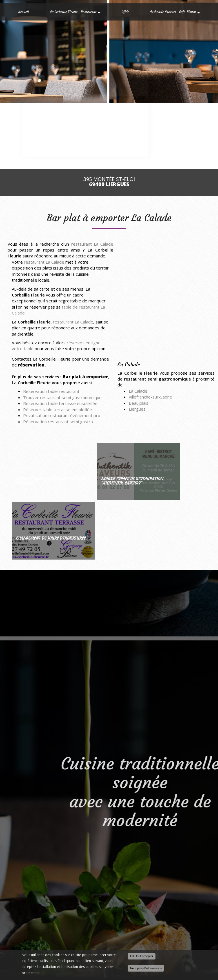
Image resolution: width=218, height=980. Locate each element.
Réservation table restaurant (51, 391)
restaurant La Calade (92, 244)
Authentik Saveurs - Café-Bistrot (175, 12)
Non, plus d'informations (146, 968)
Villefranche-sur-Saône (150, 397)
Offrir (125, 12)
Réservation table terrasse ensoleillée (60, 403)
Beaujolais (139, 403)
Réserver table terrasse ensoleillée (58, 409)
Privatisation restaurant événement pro (62, 415)
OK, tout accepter (142, 956)
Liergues (137, 409)
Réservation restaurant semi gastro (58, 422)
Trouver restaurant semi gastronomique (62, 397)
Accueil (24, 12)
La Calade (138, 391)
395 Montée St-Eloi (109, 182)
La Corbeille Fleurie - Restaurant (75, 12)
